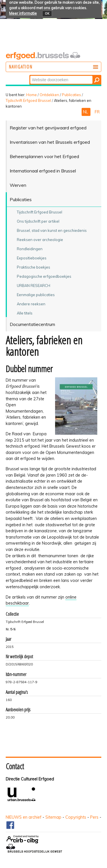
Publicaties (71, 95)
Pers (94, 817)
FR (97, 112)
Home (32, 95)
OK (47, 13)
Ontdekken (49, 95)
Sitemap (53, 817)
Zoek (30, 75)
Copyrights (76, 817)
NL (86, 112)
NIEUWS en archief (24, 817)
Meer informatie (23, 13)
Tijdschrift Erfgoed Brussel (28, 100)
